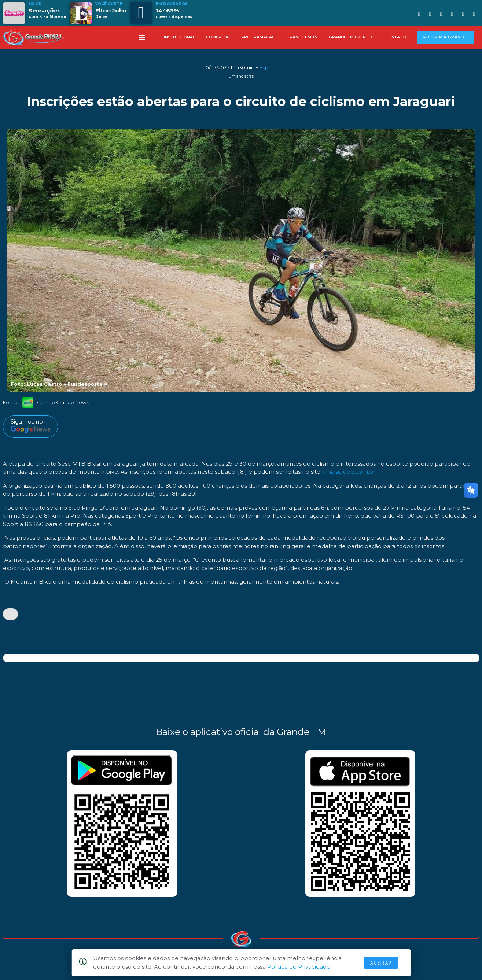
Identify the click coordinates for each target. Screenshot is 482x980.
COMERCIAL (218, 37)
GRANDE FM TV (302, 37)
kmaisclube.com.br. (349, 472)
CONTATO (395, 37)
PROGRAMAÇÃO (258, 37)
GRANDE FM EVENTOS (352, 37)
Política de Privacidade (299, 967)
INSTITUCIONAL (179, 37)
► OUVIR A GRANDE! (445, 37)
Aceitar (381, 963)
